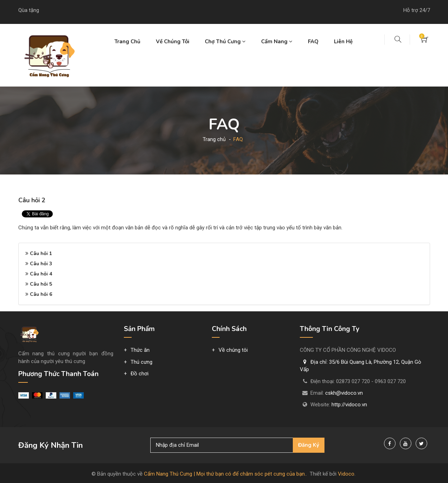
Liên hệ (343, 42)
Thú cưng (141, 362)
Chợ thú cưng (225, 42)
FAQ (313, 42)
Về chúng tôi (173, 42)
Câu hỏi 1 (41, 253)
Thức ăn (140, 350)
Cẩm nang (277, 42)
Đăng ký (309, 445)
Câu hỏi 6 (41, 294)
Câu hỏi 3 (41, 264)
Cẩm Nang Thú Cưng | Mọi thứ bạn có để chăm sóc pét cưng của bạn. (225, 474)
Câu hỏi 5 (41, 284)
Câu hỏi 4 (41, 274)
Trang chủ (127, 42)
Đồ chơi (140, 374)
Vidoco (346, 474)
